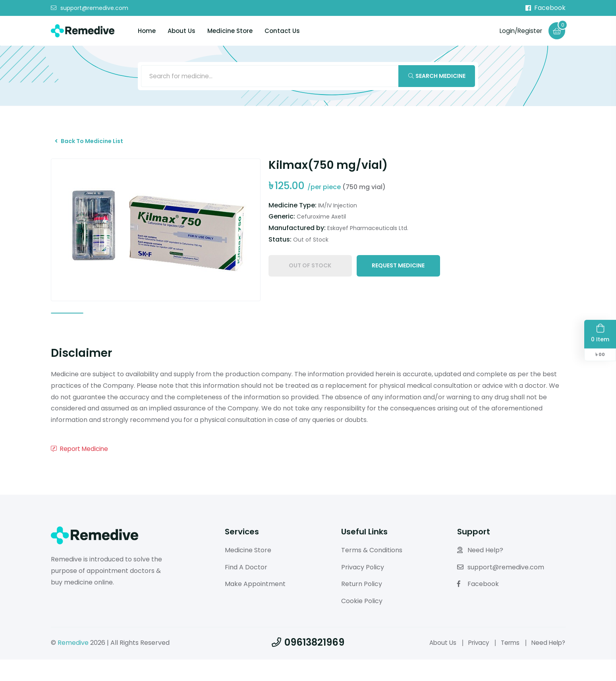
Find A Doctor (246, 589)
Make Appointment (255, 606)
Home (147, 31)
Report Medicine (81, 470)
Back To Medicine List (93, 146)
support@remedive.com (90, 8)
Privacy (474, 664)
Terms (507, 664)
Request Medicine (398, 274)
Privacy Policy (363, 589)
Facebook (546, 8)
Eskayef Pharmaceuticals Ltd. (368, 235)
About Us (182, 31)
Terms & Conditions (372, 572)
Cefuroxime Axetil (321, 224)
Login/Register (518, 31)
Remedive (73, 664)
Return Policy (362, 606)
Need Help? (480, 572)
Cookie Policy (362, 622)
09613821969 (308, 664)
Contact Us (282, 31)
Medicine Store (230, 31)
